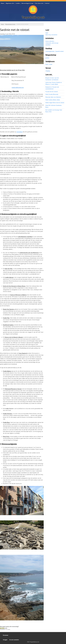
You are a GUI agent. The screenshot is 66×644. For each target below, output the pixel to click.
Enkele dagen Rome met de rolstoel (55, 103)
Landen (18, 3)
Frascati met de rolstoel (52, 92)
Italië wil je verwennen (51, 35)
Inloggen (5, 640)
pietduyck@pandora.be (18, 88)
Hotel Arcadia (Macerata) (52, 94)
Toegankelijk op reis (33, 17)
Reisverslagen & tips (27, 3)
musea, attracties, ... (50, 41)
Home (2, 3)
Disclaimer (6, 635)
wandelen (48, 45)
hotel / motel (49, 64)
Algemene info (10, 3)
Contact (47, 3)
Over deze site (39, 3)
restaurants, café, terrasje (52, 43)
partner (47, 58)
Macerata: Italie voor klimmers (53, 97)
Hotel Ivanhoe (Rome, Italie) (53, 100)
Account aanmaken (14, 640)
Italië (47, 33)
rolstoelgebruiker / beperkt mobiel (55, 51)
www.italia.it (20, 132)
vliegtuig (48, 71)
